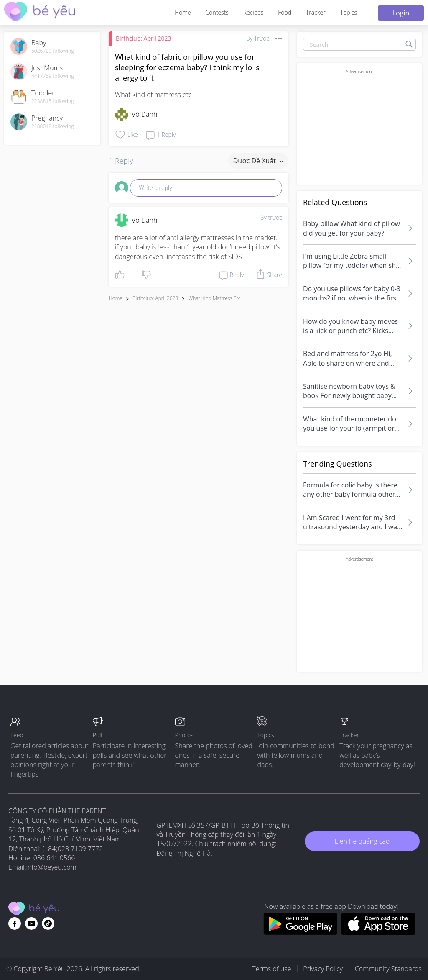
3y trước (271, 217)
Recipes (253, 12)
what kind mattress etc (214, 298)
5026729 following (53, 51)
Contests (217, 12)
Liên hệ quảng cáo (362, 841)
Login (401, 13)
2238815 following (53, 101)
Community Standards (388, 969)
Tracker (316, 12)
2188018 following (53, 126)
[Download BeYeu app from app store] (378, 932)
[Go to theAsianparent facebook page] (15, 924)
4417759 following (53, 76)
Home (183, 12)
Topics (349, 12)
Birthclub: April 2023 (143, 38)
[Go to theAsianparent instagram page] (48, 924)
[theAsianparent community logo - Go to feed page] (40, 12)
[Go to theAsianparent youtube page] (31, 924)
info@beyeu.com (51, 867)
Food (285, 12)
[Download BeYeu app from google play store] (300, 932)
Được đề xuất (258, 161)
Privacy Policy (323, 969)
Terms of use (271, 969)
